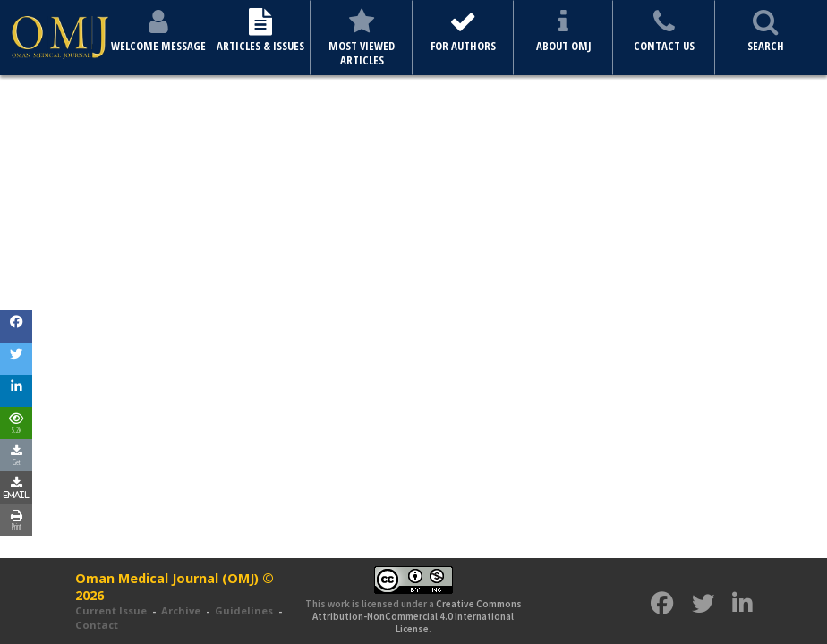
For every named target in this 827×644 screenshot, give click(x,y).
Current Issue (111, 610)
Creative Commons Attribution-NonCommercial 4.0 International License (417, 617)
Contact (97, 625)
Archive (181, 610)
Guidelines (244, 610)
